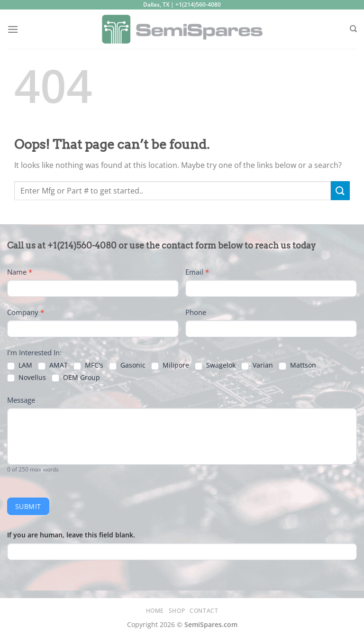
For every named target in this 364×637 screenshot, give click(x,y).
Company (26, 312)
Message (21, 400)
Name (20, 272)
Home (155, 611)
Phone (196, 312)
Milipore (170, 365)
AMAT (53, 365)
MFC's (88, 365)
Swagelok (215, 365)
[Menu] (13, 29)
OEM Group (76, 378)
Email (197, 272)
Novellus (27, 378)
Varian (257, 365)
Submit (28, 506)
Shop (177, 611)
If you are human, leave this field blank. (71, 535)
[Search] (353, 29)
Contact (204, 611)
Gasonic (127, 365)
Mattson (297, 365)
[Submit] (340, 190)
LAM (20, 365)
